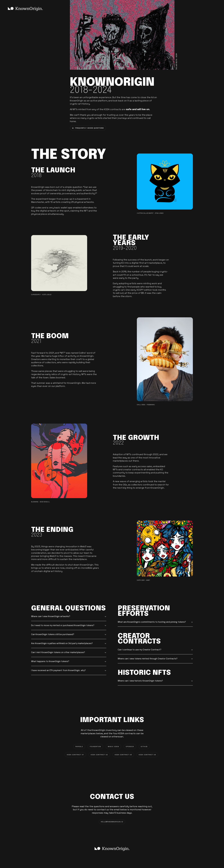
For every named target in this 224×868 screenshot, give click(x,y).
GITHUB (144, 747)
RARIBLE (79, 747)
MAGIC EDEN (113, 747)
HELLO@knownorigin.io (112, 822)
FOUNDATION (95, 747)
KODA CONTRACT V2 (99, 755)
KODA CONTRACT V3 (123, 755)
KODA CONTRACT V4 (147, 755)
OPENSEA (130, 747)
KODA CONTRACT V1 (75, 755)
